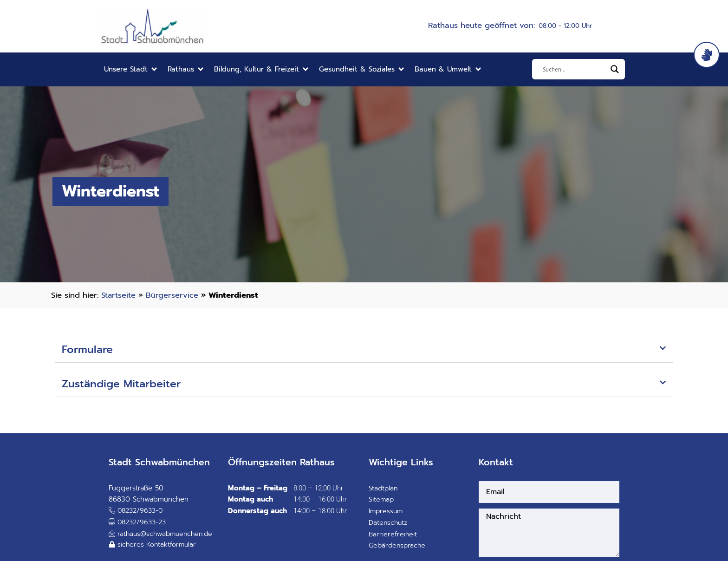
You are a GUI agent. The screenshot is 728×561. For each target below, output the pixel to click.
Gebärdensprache (398, 547)
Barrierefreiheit (394, 535)
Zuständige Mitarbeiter (125, 385)
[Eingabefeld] (574, 69)
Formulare (89, 350)
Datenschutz (389, 523)
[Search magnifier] (615, 69)
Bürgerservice (172, 295)
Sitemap (382, 501)
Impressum (387, 512)
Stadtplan (384, 489)
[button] (131, 69)
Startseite (119, 295)
